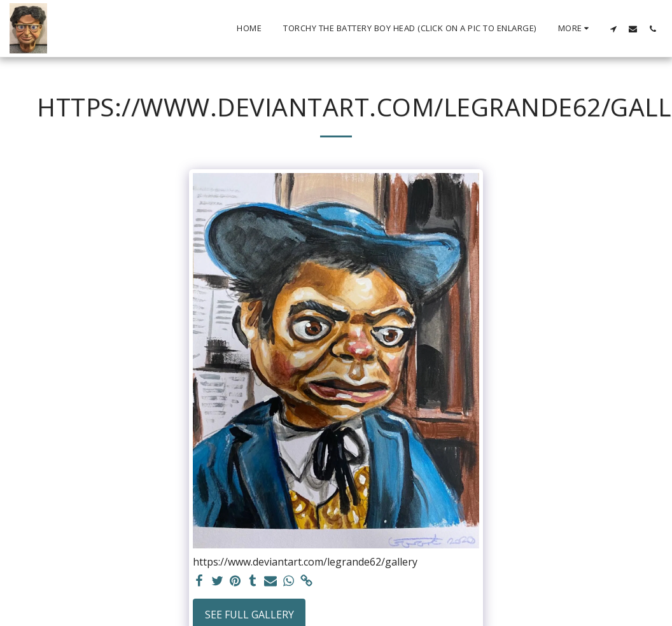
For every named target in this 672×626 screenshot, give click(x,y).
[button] (613, 29)
